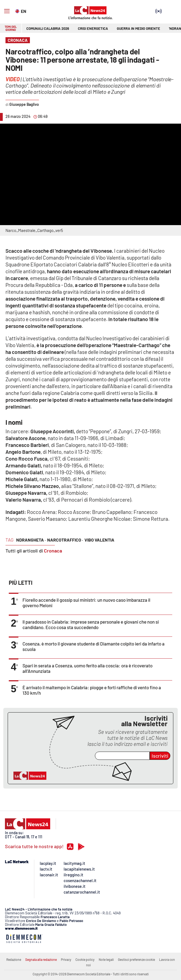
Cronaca (53, 551)
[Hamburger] (7, 11)
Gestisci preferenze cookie (136, 959)
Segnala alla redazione (41, 959)
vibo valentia (99, 540)
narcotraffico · (65, 540)
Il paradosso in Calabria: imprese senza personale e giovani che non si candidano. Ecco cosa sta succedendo (91, 624)
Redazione (14, 959)
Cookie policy (85, 959)
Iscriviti (160, 756)
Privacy (66, 959)
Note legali (106, 959)
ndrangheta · (31, 540)
